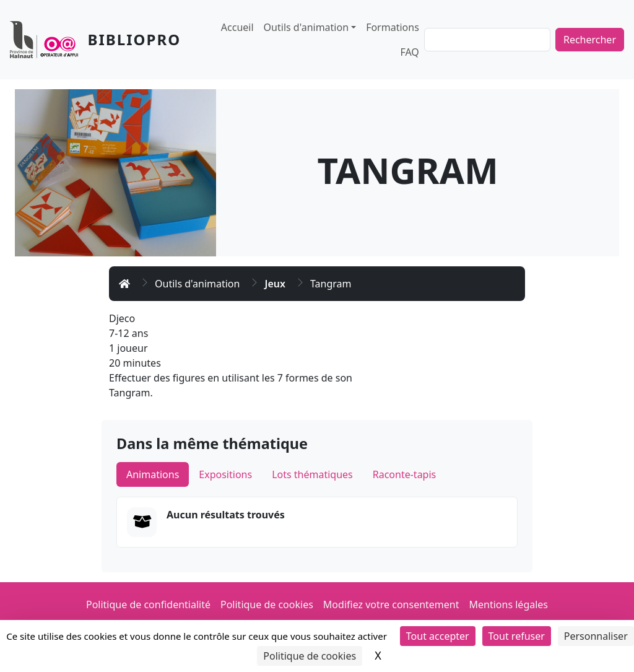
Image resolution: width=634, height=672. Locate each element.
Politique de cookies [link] (310, 656)
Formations (393, 27)
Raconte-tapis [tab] (405, 474)
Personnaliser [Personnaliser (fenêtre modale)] (596, 636)
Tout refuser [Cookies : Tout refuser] (517, 636)
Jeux (275, 284)
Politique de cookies (267, 604)
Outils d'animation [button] (306, 27)
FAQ (409, 52)
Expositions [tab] (225, 474)
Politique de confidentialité (148, 604)
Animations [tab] (153, 474)
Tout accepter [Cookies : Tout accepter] (438, 636)
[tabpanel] (317, 522)
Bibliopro (135, 39)
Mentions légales (509, 604)
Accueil (237, 27)
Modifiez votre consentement (391, 604)
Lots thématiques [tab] (312, 474)
